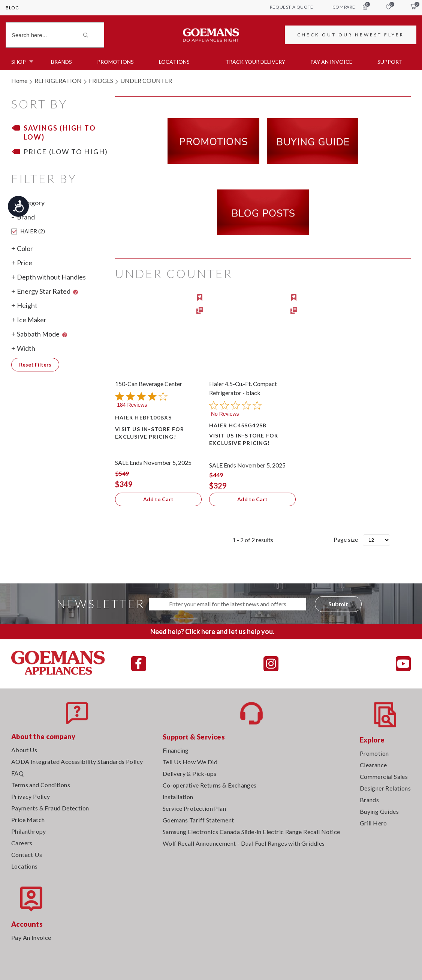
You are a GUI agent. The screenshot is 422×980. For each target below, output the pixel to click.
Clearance (373, 765)
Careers (22, 843)
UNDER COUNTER (146, 80)
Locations (174, 62)
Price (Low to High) (66, 152)
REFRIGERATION (58, 80)
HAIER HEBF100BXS (143, 417)
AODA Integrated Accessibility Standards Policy (77, 761)
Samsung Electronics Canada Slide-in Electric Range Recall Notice (251, 832)
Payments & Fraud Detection (50, 808)
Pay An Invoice (31, 937)
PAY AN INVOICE (331, 62)
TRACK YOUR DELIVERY (255, 62)
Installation (178, 797)
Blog (12, 8)
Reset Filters (35, 364)
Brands (61, 62)
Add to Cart (158, 499)
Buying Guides (379, 811)
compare (350, 7)
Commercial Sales (384, 776)
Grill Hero (373, 823)
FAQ (17, 773)
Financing (176, 750)
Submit (338, 604)
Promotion (374, 753)
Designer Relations (385, 788)
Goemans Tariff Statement (198, 820)
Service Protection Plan (194, 808)
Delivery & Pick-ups (190, 773)
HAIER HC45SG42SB (238, 425)
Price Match (28, 820)
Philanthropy (29, 831)
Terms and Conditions (41, 785)
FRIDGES (101, 80)
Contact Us (27, 854)
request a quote (292, 7)
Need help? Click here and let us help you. (212, 631)
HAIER (28, 231)
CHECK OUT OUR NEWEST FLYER (351, 35)
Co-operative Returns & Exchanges (210, 785)
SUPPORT (390, 62)
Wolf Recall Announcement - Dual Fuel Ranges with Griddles (244, 843)
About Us (24, 750)
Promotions (115, 62)
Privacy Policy (31, 796)
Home (19, 80)
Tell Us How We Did (190, 762)
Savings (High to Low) (60, 132)
